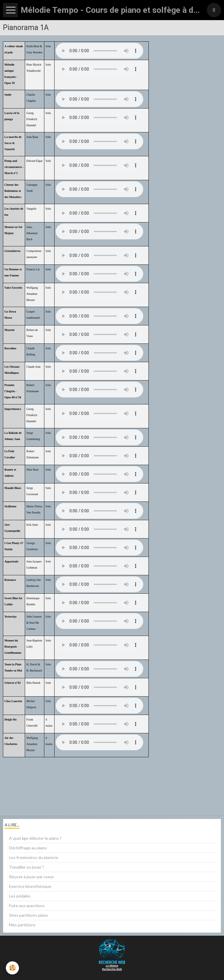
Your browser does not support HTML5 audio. (99, 51)
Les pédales (20, 896)
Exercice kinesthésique (30, 886)
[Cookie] (12, 968)
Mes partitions (22, 925)
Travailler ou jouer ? (27, 867)
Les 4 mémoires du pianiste (34, 857)
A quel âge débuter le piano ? (35, 838)
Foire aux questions (27, 906)
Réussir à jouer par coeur (32, 877)
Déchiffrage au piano (28, 848)
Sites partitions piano (28, 915)
